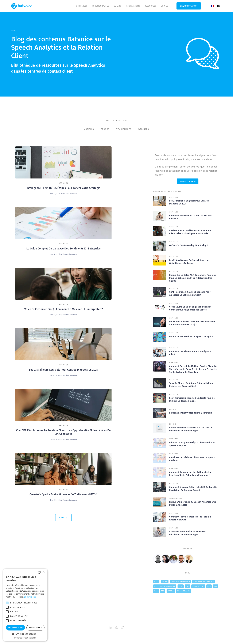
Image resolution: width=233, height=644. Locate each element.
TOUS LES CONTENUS (117, 120)
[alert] (25, 605)
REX (163, 591)
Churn (165, 581)
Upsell (171, 591)
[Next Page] (63, 518)
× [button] (43, 572)
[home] (23, 6)
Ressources (150, 6)
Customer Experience (181, 581)
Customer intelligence (165, 586)
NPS (209, 586)
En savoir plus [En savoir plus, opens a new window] (30, 597)
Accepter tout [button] (15, 628)
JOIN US (165, 6)
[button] (81, 6)
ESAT (181, 586)
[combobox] (215, 6)
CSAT (156, 581)
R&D (156, 591)
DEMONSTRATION (188, 181)
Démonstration (189, 6)
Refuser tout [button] (35, 628)
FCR (188, 586)
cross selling (184, 591)
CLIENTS (118, 6)
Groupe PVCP (198, 586)
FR (215, 6)
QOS (216, 586)
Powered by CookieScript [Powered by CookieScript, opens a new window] (25, 638)
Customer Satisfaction (204, 581)
